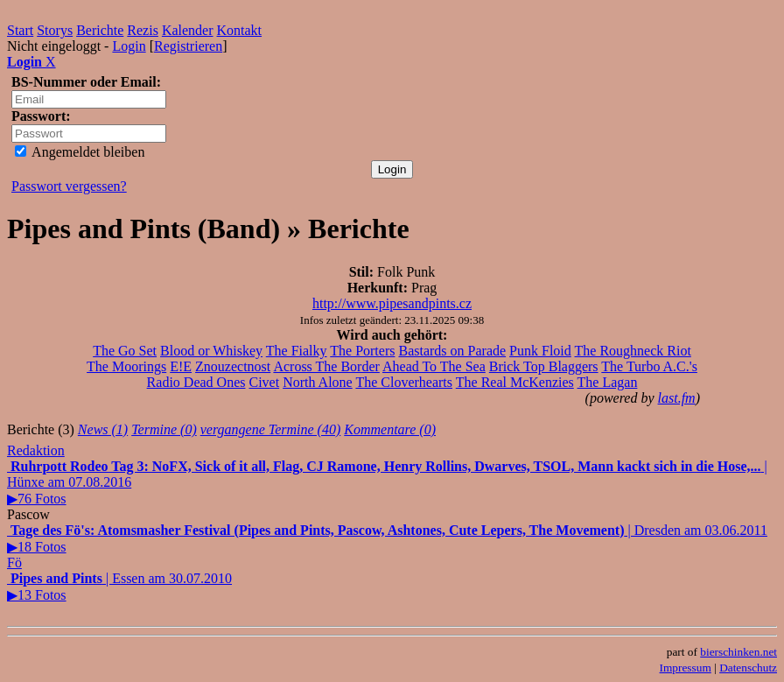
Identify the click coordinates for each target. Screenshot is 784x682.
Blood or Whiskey (211, 351)
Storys (55, 30)
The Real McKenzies (515, 382)
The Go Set (125, 351)
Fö (14, 562)
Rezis (143, 30)
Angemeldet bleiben (80, 152)
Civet (264, 382)
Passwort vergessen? (69, 186)
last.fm (677, 398)
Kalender (188, 30)
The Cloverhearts (404, 382)
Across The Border (326, 366)
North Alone (318, 382)
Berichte (100, 30)
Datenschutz (748, 668)
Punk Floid (540, 351)
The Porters (362, 351)
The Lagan (608, 382)
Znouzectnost (233, 366)
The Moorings (126, 366)
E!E (181, 366)
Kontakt (240, 30)
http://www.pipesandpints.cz (392, 303)
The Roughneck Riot (633, 351)
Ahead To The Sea (434, 366)
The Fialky (297, 351)
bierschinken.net (738, 652)
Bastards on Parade (452, 351)
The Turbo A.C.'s (649, 366)
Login (129, 46)
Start (20, 30)
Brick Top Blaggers (544, 366)
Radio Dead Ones (196, 382)
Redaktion (36, 450)
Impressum (686, 668)
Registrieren (188, 46)
